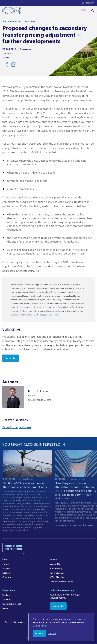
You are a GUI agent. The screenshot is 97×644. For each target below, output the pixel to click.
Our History (56, 568)
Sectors (6, 595)
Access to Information (15, 622)
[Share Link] (6, 66)
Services (7, 600)
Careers (6, 573)
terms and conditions (47, 307)
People (6, 568)
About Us (55, 564)
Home (6, 564)
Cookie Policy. (40, 626)
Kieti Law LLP (57, 573)
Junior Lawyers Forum (62, 582)
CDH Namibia (57, 577)
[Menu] (85, 11)
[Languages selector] (88, 3)
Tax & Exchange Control (17, 427)
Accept (39, 633)
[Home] (12, 11)
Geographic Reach (12, 604)
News (5, 608)
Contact (7, 577)
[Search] (93, 11)
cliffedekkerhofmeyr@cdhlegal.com (43, 315)
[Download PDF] (14, 66)
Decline (52, 633)
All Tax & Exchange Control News (20, 22)
